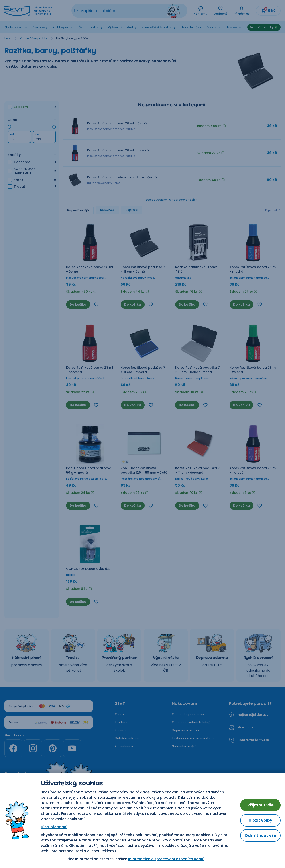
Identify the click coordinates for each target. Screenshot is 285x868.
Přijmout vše (261, 805)
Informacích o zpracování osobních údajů (166, 859)
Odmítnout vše (260, 835)
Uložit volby (261, 820)
